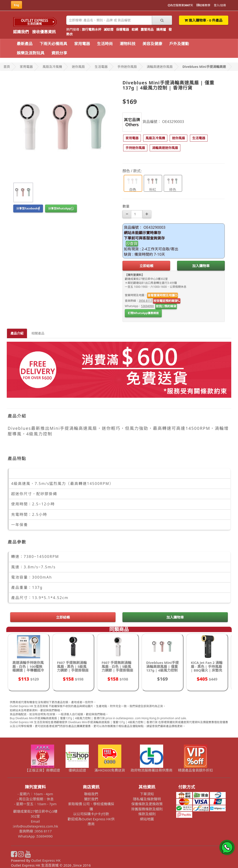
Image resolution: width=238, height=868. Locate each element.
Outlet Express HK (46, 860)
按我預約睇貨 (166, 306)
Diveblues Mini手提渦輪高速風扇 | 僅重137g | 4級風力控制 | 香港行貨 (162, 668)
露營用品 (147, 29)
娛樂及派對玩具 (31, 53)
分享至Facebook (28, 208)
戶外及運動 (179, 44)
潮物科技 (128, 44)
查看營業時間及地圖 (162, 295)
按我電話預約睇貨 (167, 301)
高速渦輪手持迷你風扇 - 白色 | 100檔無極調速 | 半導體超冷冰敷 (28, 668)
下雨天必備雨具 (53, 44)
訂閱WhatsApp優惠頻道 (143, 313)
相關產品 (38, 333)
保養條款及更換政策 (147, 804)
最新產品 (25, 44)
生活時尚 (105, 44)
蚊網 (135, 29)
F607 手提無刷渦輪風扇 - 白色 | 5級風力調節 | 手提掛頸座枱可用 (117, 668)
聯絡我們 (91, 794)
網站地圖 (147, 819)
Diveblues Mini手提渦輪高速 (204, 67)
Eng (17, 5)
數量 (126, 206)
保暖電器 (122, 29)
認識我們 (21, 32)
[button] (132, 138)
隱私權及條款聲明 (147, 799)
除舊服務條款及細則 (147, 809)
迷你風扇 (78, 67)
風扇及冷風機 (52, 67)
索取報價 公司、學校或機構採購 (91, 806)
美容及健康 (152, 44)
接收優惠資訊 (44, 32)
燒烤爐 (161, 29)
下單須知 (147, 794)
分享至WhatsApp (61, 208)
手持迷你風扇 (127, 67)
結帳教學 (203, 5)
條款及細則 (147, 814)
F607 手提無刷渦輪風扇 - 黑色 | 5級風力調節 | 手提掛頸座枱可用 (73, 668)
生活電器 (101, 67)
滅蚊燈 (109, 29)
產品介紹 (17, 333)
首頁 (7, 67)
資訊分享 (59, 53)
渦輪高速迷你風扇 (160, 67)
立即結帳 (146, 266)
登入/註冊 (220, 5)
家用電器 (82, 44)
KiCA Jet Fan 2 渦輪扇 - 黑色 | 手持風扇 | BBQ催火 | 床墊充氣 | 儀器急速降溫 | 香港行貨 (207, 670)
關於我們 (91, 799)
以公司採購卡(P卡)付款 (91, 814)
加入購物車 (201, 266)
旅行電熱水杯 (92, 29)
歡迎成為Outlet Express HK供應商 (91, 821)
